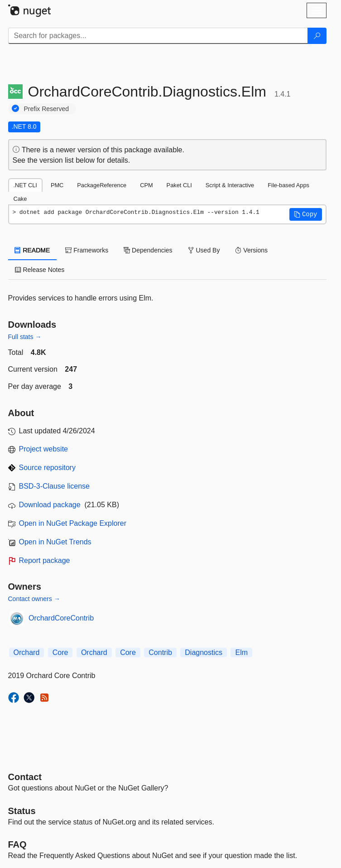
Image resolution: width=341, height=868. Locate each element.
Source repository (47, 468)
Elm (241, 652)
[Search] (317, 36)
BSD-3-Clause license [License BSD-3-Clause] (55, 486)
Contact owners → (34, 599)
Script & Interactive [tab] (230, 185)
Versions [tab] (251, 250)
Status (22, 811)
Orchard (27, 652)
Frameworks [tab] (87, 250)
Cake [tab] (20, 199)
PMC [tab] (57, 185)
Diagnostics (204, 652)
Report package (45, 560)
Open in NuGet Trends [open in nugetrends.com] (55, 542)
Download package (50, 505)
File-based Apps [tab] (288, 185)
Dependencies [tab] (148, 250)
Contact (25, 777)
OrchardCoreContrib (61, 618)
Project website (44, 449)
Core (60, 652)
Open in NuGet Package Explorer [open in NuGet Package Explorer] (73, 523)
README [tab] (33, 250)
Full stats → (25, 337)
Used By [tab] (204, 250)
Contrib (160, 652)
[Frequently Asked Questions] (17, 844)
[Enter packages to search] (158, 36)
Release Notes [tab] (40, 270)
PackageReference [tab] (102, 185)
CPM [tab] (146, 185)
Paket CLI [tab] (179, 185)
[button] (306, 214)
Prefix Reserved (47, 109)
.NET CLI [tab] (25, 185)
